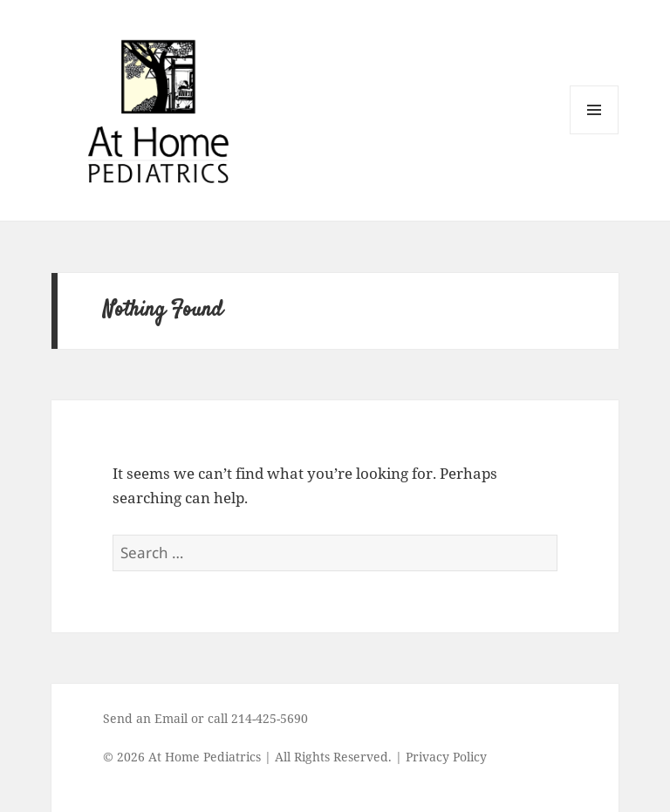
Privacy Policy (446, 757)
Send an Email (145, 718)
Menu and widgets (595, 134)
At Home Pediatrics (205, 757)
